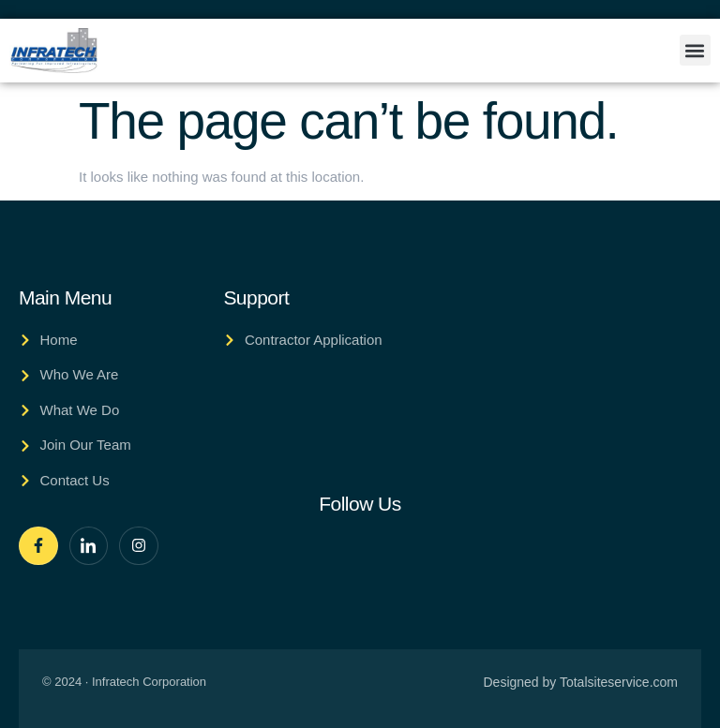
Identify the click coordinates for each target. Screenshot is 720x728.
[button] (695, 50)
